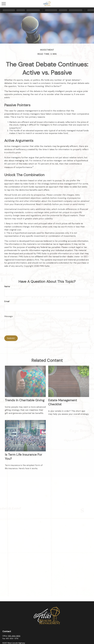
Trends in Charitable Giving (25, 400)
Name (7, 286)
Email (7, 301)
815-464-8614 (14, 636)
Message (9, 316)
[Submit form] (11, 338)
